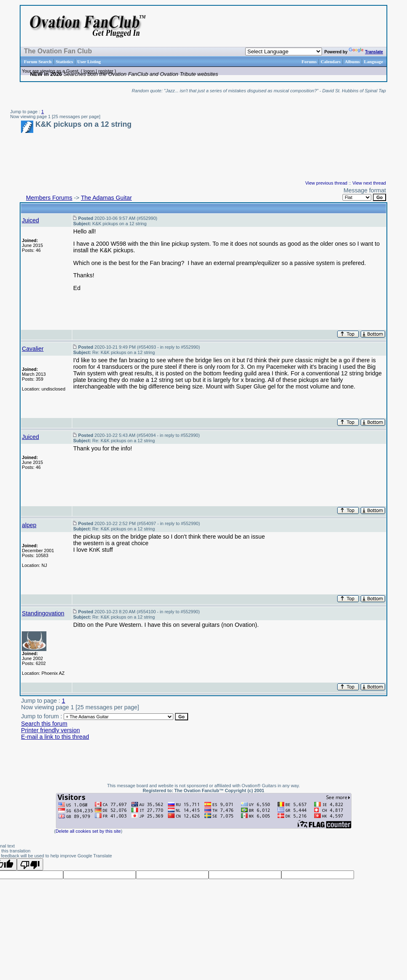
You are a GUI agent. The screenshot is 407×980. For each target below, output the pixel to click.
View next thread (369, 183)
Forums (309, 62)
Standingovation (43, 613)
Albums (352, 62)
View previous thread (326, 183)
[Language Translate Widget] (284, 51)
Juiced (30, 220)
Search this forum (44, 724)
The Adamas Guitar (106, 198)
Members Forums (49, 198)
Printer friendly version (50, 730)
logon (89, 71)
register (106, 71)
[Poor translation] (30, 864)
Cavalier (33, 349)
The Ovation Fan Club (58, 51)
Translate (366, 52)
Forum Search (38, 62)
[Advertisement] (282, 26)
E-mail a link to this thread (55, 737)
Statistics (64, 62)
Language (373, 62)
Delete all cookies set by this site (88, 831)
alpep (29, 525)
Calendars (331, 62)
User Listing (89, 62)
